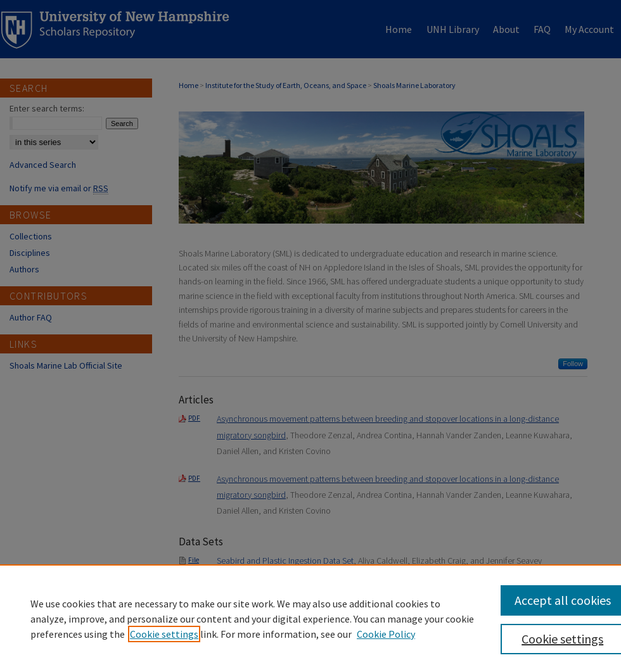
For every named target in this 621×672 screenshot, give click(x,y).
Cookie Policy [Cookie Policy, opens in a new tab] (386, 634)
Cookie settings (164, 634)
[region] (310, 618)
